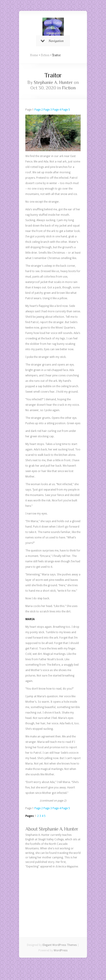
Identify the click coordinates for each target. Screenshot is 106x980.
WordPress (61, 950)
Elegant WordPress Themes (60, 945)
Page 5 (66, 110)
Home (34, 55)
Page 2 (39, 110)
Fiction (45, 55)
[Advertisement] (53, 896)
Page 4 (57, 110)
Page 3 (48, 110)
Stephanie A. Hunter (53, 82)
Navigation (52, 41)
